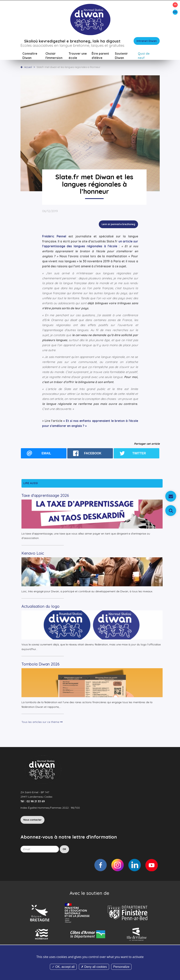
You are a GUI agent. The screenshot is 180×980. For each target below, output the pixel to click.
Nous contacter (32, 820)
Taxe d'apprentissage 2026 (45, 495)
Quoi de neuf (144, 56)
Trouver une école (78, 56)
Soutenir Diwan (121, 56)
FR (175, 5)
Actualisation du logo (41, 606)
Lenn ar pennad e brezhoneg (118, 224)
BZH (175, 12)
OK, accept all (63, 967)
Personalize (121, 967)
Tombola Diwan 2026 (41, 664)
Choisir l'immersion (54, 56)
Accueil (28, 67)
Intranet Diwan (147, 41)
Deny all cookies (94, 967)
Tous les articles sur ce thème (42, 722)
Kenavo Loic (33, 553)
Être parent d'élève (100, 56)
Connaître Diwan (30, 56)
